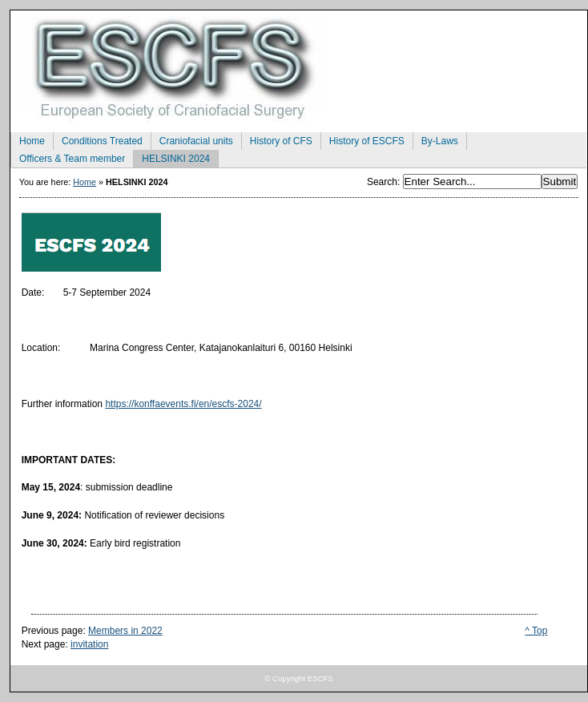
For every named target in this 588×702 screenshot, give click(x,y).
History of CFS (277, 139)
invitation (89, 644)
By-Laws (435, 139)
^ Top (536, 631)
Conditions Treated (98, 139)
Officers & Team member (68, 157)
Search (382, 182)
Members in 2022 (125, 631)
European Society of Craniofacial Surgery (299, 67)
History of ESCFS (362, 139)
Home (28, 139)
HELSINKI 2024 (171, 157)
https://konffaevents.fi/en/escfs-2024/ (183, 404)
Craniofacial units (192, 139)
